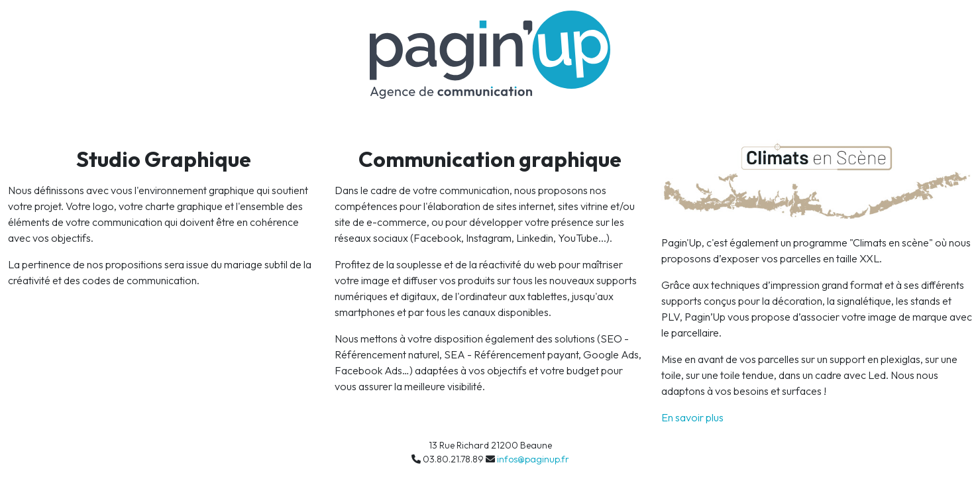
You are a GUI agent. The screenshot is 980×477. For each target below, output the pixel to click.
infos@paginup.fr (533, 459)
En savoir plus (692, 417)
